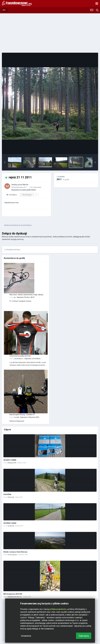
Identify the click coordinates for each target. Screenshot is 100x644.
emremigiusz (12, 555)
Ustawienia (26, 636)
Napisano (26, 297)
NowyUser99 (12, 463)
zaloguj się (77, 237)
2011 (59, 179)
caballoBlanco (19, 359)
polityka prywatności (58, 609)
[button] (5, 162)
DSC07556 (7, 494)
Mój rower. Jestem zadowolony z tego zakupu (26, 295)
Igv (15, 297)
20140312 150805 (10, 460)
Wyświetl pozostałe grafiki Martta (24, 190)
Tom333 (16, 417)
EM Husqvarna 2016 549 (13, 594)
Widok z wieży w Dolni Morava (15, 552)
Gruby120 (11, 526)
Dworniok (11, 497)
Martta (26, 185)
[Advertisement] (50, 33)
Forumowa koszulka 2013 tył (20, 356)
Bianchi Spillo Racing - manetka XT (22, 415)
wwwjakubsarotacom (15, 597)
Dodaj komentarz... (13, 250)
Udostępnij (12, 195)
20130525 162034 (10, 523)
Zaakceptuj (84, 636)
